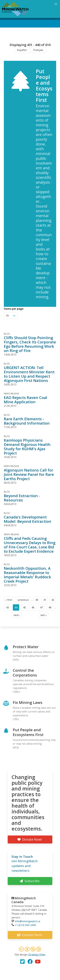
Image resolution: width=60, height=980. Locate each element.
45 (25, 608)
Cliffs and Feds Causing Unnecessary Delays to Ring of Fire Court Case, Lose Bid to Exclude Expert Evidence (30, 545)
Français (38, 50)
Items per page (14, 309)
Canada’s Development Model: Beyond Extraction (28, 519)
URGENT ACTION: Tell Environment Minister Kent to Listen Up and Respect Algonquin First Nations (29, 374)
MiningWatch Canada (24, 900)
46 (34, 608)
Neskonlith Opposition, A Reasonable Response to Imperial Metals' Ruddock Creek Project (27, 575)
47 (42, 608)
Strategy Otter (37, 955)
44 (17, 608)
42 (54, 601)
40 (38, 601)
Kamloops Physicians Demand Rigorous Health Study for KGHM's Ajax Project (27, 447)
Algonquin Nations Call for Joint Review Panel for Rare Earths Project (29, 474)
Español (22, 50)
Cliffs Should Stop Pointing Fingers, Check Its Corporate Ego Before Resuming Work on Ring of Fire (30, 344)
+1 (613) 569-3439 (25, 925)
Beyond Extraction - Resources (22, 498)
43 (8, 608)
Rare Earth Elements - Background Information (27, 421)
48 (51, 608)
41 (46, 601)
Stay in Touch (22, 857)
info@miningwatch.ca (27, 921)
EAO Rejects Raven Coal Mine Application (26, 400)
